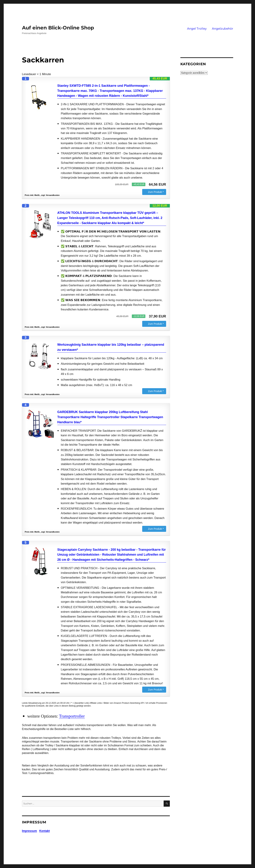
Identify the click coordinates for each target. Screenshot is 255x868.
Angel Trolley (197, 29)
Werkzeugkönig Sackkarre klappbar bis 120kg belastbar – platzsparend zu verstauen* (111, 347)
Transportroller (72, 716)
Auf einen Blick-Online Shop (58, 28)
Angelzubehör (223, 29)
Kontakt (45, 831)
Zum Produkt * (156, 192)
